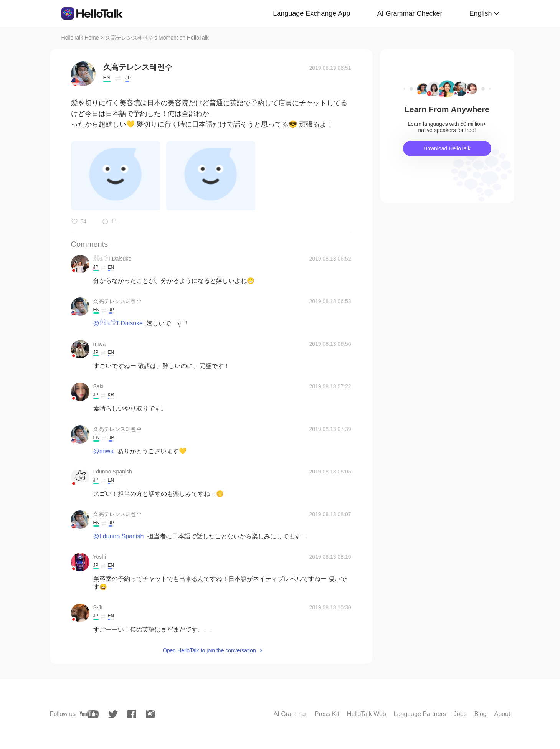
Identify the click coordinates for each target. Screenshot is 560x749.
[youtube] (89, 714)
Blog (481, 714)
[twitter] (113, 714)
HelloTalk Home (80, 38)
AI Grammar (290, 714)
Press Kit (327, 714)
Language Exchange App (311, 13)
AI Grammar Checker (410, 13)
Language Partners (420, 714)
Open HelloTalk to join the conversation (209, 650)
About (502, 714)
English (480, 13)
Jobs (460, 714)
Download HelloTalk (447, 148)
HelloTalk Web (367, 714)
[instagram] (150, 714)
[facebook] (132, 714)
